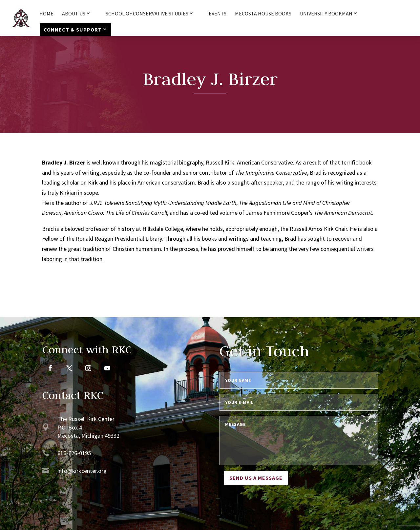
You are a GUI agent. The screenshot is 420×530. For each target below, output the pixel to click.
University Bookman (326, 14)
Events (218, 14)
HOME (46, 14)
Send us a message (256, 478)
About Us (74, 14)
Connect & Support (73, 30)
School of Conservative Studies (147, 14)
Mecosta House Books (263, 14)
